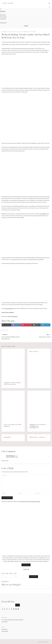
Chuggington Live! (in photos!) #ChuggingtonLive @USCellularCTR (38, 426)
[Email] (26, 494)
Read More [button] (26, 565)
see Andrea (43, 214)
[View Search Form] (50, 7)
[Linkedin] (14, 609)
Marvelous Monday (13, 316)
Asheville (14, 32)
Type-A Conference (24, 32)
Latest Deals (3, 19)
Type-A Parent (33, 32)
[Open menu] (49, 3)
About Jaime (3, 15)
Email (20, 493)
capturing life (7, 437)
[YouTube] (16, 609)
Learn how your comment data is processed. (30, 502)
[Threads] (7, 609)
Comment (5, 475)
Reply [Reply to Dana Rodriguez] (48, 456)
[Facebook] (9, 609)
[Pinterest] (3, 609)
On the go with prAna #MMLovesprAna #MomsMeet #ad (13, 337)
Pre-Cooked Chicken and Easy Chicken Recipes (12, 620)
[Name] (9, 494)
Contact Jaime (3, 17)
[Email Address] (8, 605)
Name (4, 493)
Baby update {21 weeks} (39, 336)
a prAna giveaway (9, 309)
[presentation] (13, 364)
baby (3, 330)
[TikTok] (11, 609)
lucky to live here (34, 351)
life (18, 32)
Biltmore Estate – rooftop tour (37, 437)
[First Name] (8, 577)
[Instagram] (5, 609)
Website (38, 493)
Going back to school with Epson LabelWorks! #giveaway (12, 383)
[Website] (43, 494)
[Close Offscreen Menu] (0, 9)
